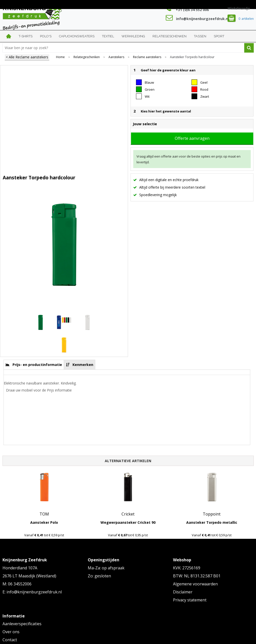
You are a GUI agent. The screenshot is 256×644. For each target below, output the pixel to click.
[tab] (34, 365)
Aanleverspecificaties (22, 624)
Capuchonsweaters (77, 36)
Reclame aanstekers (147, 57)
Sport (219, 36)
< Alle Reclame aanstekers (27, 57)
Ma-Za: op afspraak (106, 568)
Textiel (108, 36)
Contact (10, 640)
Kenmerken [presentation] (83, 365)
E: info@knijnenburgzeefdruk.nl (32, 592)
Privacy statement (190, 600)
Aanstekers (116, 57)
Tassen (200, 36)
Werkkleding (133, 36)
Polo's (46, 36)
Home (9, 36)
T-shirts (26, 36)
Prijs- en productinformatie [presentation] (37, 365)
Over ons (11, 632)
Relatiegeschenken (169, 36)
